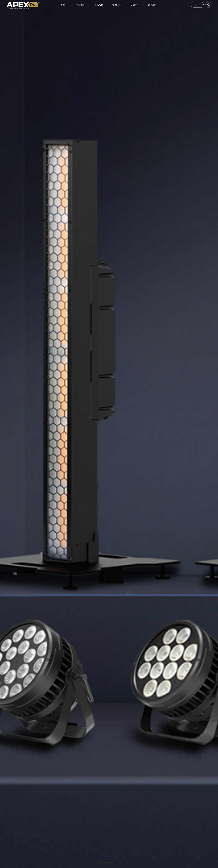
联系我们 (153, 5)
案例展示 (117, 5)
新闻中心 (135, 5)
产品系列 (99, 5)
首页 (63, 5)
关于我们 (81, 5)
